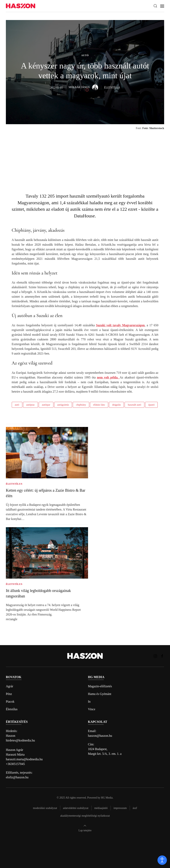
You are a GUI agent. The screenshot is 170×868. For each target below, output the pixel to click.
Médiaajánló (101, 808)
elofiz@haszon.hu (17, 777)
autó (17, 405)
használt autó (134, 405)
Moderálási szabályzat (45, 808)
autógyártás (63, 405)
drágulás (116, 405)
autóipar (46, 405)
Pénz (9, 694)
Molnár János (83, 87)
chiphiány (81, 405)
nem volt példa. (108, 377)
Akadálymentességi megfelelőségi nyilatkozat (85, 816)
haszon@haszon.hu (100, 736)
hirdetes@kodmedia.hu (20, 740)
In (89, 702)
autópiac (31, 405)
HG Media (107, 798)
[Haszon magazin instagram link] (155, 656)
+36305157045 (15, 764)
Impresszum (120, 808)
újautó (152, 405)
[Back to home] (21, 6)
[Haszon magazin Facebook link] (162, 656)
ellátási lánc (99, 405)
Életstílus (12, 709)
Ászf (135, 808)
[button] (155, 6)
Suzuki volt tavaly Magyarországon (120, 325)
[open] (162, 860)
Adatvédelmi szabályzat (76, 808)
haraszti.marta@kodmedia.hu (24, 759)
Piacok (10, 702)
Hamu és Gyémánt (100, 694)
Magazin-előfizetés (100, 686)
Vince (92, 709)
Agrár (9, 686)
